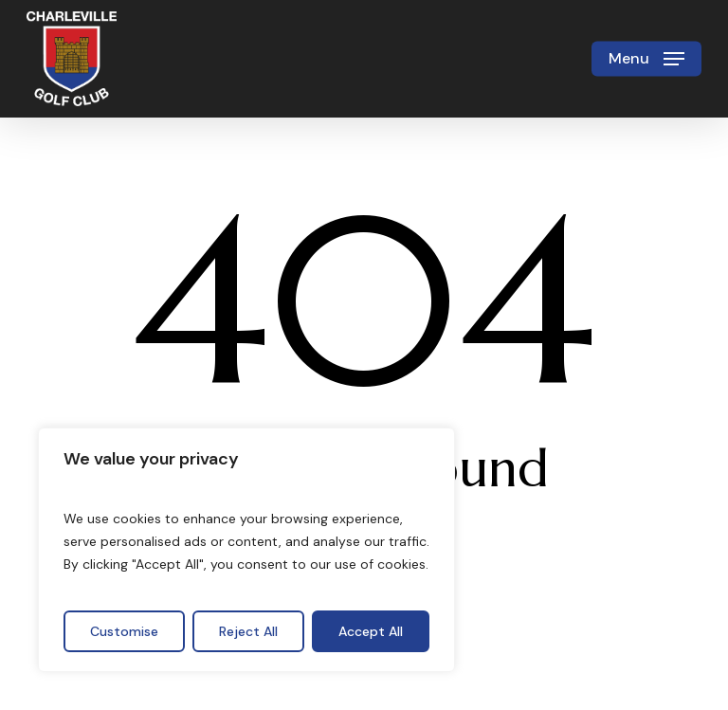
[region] (246, 550)
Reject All (248, 631)
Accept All (371, 631)
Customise (124, 631)
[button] (646, 59)
